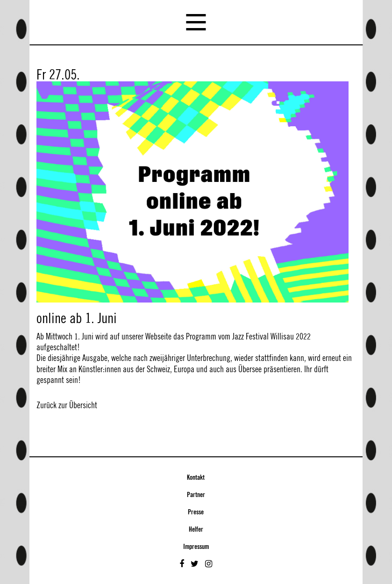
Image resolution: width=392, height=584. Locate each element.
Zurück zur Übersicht (67, 405)
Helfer (196, 530)
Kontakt (196, 478)
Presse (196, 512)
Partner (196, 495)
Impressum (196, 547)
